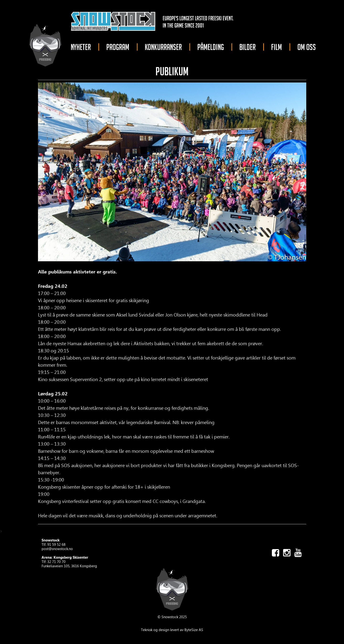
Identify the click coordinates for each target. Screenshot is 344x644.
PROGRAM (118, 47)
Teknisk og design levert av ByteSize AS (172, 630)
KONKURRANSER (163, 47)
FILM (277, 47)
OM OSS (307, 47)
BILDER (247, 47)
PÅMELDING (211, 47)
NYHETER (81, 47)
